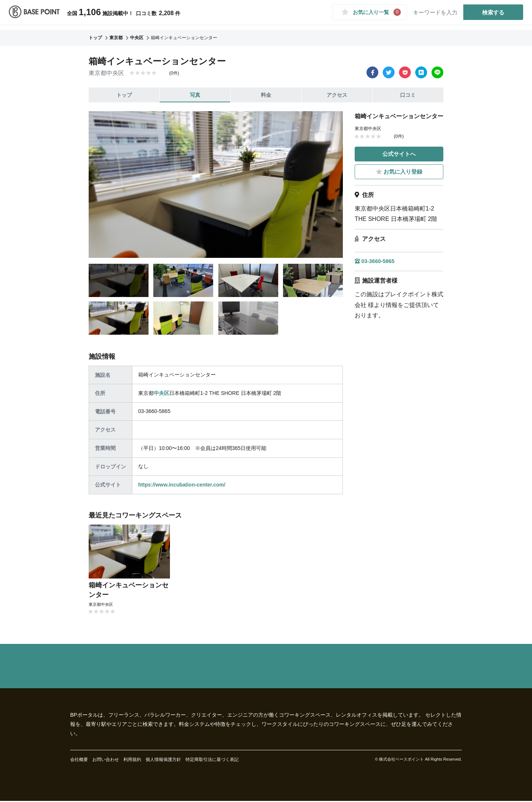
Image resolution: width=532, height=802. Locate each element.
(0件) (174, 73)
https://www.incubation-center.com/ (182, 485)
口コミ (408, 95)
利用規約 (132, 761)
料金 (266, 95)
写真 (195, 95)
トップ (124, 95)
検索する (489, 14)
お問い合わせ (106, 761)
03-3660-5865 (377, 262)
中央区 (161, 393)
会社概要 (79, 761)
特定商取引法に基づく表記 (212, 761)
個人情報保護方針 (163, 761)
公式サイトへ (399, 153)
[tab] (119, 280)
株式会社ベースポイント (401, 760)
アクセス (337, 95)
